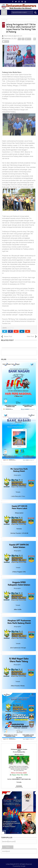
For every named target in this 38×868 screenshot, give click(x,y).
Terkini (8, 847)
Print (28, 39)
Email (6, 41)
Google (23, 866)
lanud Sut (11, 328)
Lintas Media (10, 864)
